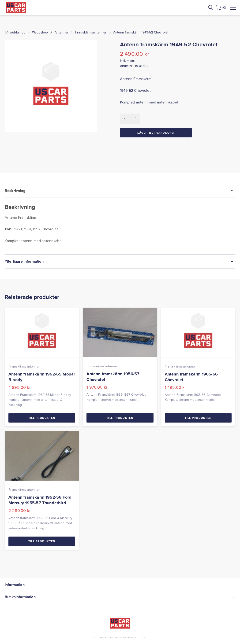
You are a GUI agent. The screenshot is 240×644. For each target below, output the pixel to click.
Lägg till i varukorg (156, 133)
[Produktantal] (130, 119)
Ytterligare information (24, 261)
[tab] (120, 219)
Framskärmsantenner (91, 32)
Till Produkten (42, 418)
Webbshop (40, 32)
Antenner (62, 32)
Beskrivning (15, 191)
